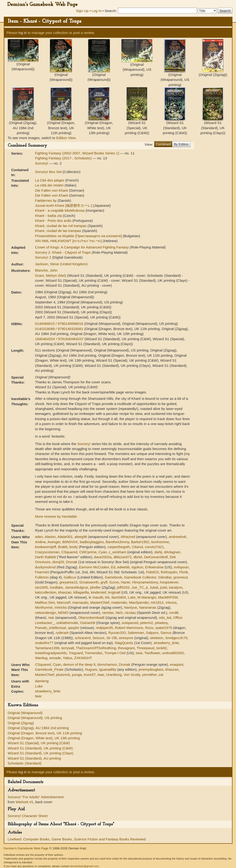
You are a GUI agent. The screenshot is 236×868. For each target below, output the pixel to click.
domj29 (58, 562)
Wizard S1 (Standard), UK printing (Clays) (41, 753)
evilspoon (181, 567)
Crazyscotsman (47, 552)
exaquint (177, 664)
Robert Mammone (129, 628)
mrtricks (61, 607)
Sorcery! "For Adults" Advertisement (36, 797)
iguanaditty (108, 669)
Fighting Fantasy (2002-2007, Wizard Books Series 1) (78, 153)
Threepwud (145, 648)
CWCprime (88, 552)
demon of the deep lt (79, 664)
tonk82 (162, 648)
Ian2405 (41, 587)
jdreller (95, 587)
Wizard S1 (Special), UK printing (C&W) (39, 743)
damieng (42, 681)
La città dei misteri (50, 185)
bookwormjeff (46, 547)
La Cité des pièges (50, 180)
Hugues (91, 669)
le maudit (96, 597)
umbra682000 (173, 653)
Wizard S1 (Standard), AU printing (34, 758)
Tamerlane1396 (47, 648)
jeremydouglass (151, 669)
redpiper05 (104, 628)
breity (73, 547)
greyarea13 (68, 582)
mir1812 (157, 602)
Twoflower (152, 653)
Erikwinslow (154, 567)
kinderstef (98, 592)
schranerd (83, 638)
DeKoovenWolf (156, 557)
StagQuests (124, 643)
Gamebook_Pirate (49, 669)
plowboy (161, 623)
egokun (137, 567)
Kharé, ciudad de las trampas (59, 231)
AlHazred (128, 537)
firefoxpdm (169, 572)
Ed (113, 567)
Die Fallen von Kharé (52, 190)
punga (77, 675)
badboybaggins (92, 542)
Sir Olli (112, 638)
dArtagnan (172, 552)
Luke (132, 597)
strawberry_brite (166, 643)
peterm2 (147, 623)
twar (139, 653)
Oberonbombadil (91, 618)
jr (147, 587)
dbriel (138, 557)
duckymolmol (46, 567)
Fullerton (42, 577)
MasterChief (100, 602)
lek (107, 597)
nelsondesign (46, 613)
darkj (158, 552)
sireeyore (126, 638)
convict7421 (154, 547)
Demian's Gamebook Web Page (42, 5)
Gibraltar (165, 577)
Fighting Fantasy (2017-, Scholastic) (64, 158)
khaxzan (65, 592)
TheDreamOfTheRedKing (96, 648)
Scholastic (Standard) (25, 763)
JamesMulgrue (76, 587)
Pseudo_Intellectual (51, 628)
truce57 (90, 675)
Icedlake (56, 587)
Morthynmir (44, 607)
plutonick (63, 675)
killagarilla (81, 592)
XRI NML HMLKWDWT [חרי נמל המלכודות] (69, 241)
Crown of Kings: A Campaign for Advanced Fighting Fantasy (83, 247)
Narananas (148, 607)
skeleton (157, 638)
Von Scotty (132, 675)
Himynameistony (145, 582)
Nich (119, 613)
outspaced (130, 623)
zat (161, 675)
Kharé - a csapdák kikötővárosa (60, 210)
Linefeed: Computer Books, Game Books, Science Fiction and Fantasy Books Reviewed (77, 839)
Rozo (149, 628)
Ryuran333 (117, 633)
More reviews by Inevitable (56, 516)
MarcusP (64, 602)
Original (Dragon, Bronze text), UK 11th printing (45, 733)
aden (39, 537)
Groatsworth (89, 582)
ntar (51, 618)
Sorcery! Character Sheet (28, 816)
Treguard (76, 653)
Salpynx (152, 633)
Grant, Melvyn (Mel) (51, 275)
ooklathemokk (67, 623)
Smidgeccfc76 (176, 638)
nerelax (108, 613)
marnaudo (80, 602)
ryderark (62, 633)
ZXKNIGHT (83, 658)
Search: (111, 11)
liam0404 (119, 597)
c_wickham (117, 552)
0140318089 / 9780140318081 (60, 329)
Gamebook (114, 577)
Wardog (41, 658)
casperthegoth (119, 547)
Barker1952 (140, 542)
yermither (149, 675)
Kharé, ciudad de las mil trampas (61, 226)
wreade (55, 658)
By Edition (181, 144)
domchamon (107, 664)
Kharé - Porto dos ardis (54, 221)
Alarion (50, 537)
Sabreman (136, 633)
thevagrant (126, 648)
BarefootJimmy (118, 542)
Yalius (67, 658)
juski (164, 587)
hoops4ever (169, 582)
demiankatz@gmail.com (84, 866)
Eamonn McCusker (94, 567)
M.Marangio (147, 597)
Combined (163, 144)
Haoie (126, 582)
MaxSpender (139, 602)
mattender (119, 602)
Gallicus (70, 577)
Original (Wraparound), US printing (35, 718)
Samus (166, 633)
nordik (174, 613)
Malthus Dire (45, 602)
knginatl (114, 592)
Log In (97, 11)
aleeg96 (81, 537)
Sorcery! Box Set (49, 172)
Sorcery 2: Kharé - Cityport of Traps (63, 252)
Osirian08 (88, 623)
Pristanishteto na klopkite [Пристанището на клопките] (79, 236)
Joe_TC (138, 587)
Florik (184, 572)
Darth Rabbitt (46, 557)
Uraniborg (114, 675)
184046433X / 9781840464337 (60, 339)
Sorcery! (42, 163)
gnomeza (181, 577)
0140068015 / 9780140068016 (60, 324)
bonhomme (160, 542)
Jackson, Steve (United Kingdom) (61, 264)
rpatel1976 (164, 628)
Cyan (103, 552)
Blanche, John (46, 270)
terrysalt (68, 648)
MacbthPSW (168, 597)
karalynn (176, 587)
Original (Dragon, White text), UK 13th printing (44, 738)
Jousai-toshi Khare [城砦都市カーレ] (64, 205)
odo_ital (165, 618)
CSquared (69, 552)
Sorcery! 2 (44, 257)
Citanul (137, 547)
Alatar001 (65, 537)
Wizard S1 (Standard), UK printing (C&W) (40, 748)
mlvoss (171, 602)
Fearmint (42, 572)
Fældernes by (46, 200)
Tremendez (93, 653)
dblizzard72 (122, 557)
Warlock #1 (25, 802)
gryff (104, 582)
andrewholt (177, 537)
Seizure (98, 638)
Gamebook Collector (140, 577)
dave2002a (103, 557)
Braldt (63, 547)
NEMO (63, 613)
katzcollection (46, 592)
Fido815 (152, 572)
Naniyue (130, 607)
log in (23, 33)
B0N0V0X (70, 542)
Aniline (40, 542)
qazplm (74, 628)
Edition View (66, 138)
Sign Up (82, 11)
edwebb (123, 567)
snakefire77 (44, 643)
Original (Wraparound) (25, 713)
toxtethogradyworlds (51, 653)
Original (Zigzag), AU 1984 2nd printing (38, 728)
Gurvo (114, 582)
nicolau (130, 613)
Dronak (72, 562)
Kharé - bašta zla (49, 216)
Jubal (154, 587)
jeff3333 (123, 587)
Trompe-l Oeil (115, 653)
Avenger (54, 542)
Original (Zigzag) (21, 723)
